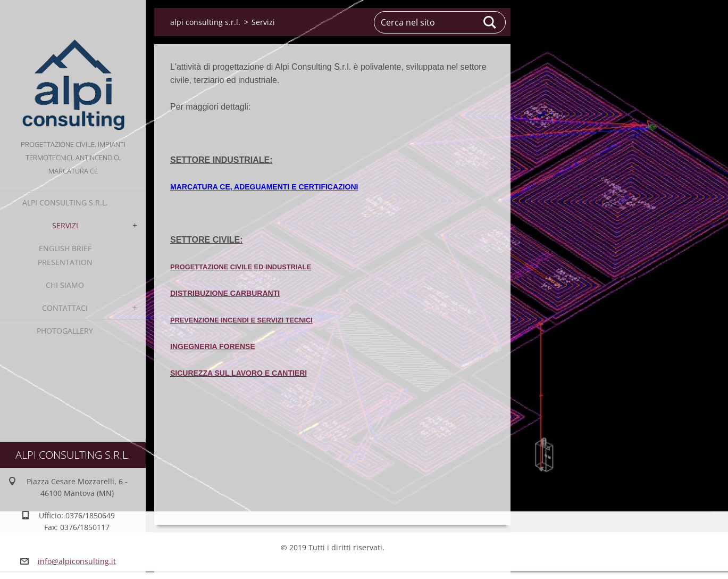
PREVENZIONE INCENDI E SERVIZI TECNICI (241, 320)
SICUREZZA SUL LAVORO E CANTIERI (239, 373)
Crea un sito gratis (328, 565)
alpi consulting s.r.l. (65, 202)
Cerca (490, 22)
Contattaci (65, 308)
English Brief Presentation (65, 255)
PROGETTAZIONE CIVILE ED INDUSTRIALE (241, 267)
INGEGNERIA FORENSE (213, 346)
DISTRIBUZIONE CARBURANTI (225, 293)
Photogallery (65, 331)
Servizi (65, 225)
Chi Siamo (65, 285)
